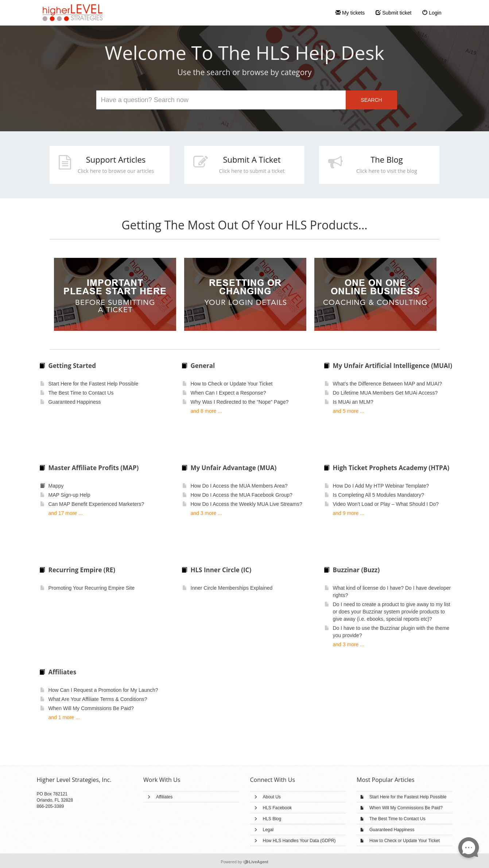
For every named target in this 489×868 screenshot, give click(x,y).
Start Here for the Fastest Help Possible (408, 797)
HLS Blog (272, 819)
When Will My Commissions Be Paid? (406, 808)
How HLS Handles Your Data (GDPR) (299, 841)
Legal (268, 830)
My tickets (350, 13)
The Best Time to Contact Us (397, 819)
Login (432, 13)
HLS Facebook (277, 808)
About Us (272, 797)
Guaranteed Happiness (392, 830)
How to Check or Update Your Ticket (405, 841)
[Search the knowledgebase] (221, 100)
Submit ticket (393, 13)
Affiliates (164, 797)
